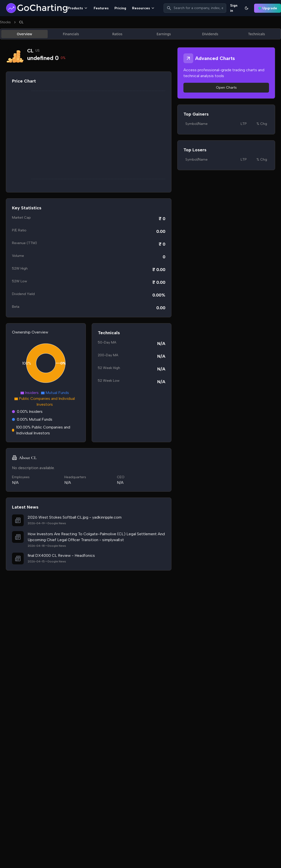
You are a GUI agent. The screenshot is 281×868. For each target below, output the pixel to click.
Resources (143, 8)
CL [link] (21, 22)
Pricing (120, 8)
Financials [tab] (71, 34)
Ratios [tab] (117, 34)
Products (78, 8)
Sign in (234, 8)
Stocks (5, 22)
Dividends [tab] (210, 34)
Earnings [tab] (164, 34)
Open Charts (226, 88)
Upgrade (268, 8)
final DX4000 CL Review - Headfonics (61, 555)
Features (101, 8)
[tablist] (140, 34)
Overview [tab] (25, 34)
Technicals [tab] (257, 34)
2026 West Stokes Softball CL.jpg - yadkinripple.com (75, 517)
